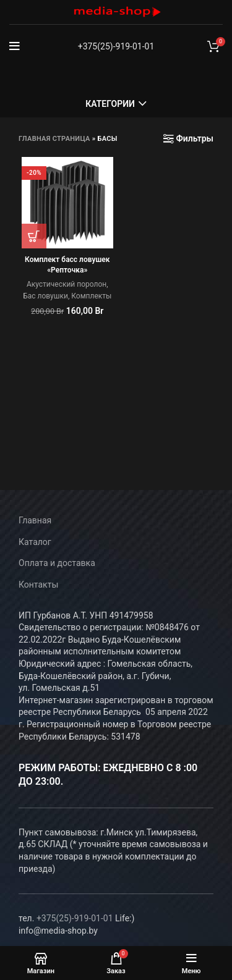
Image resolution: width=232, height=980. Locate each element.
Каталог (35, 542)
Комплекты (91, 296)
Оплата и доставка (57, 563)
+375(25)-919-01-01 (116, 46)
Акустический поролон (67, 284)
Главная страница (54, 139)
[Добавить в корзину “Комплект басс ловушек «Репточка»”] (34, 236)
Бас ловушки (45, 296)
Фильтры (195, 138)
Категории (110, 104)
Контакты (38, 585)
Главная (35, 520)
